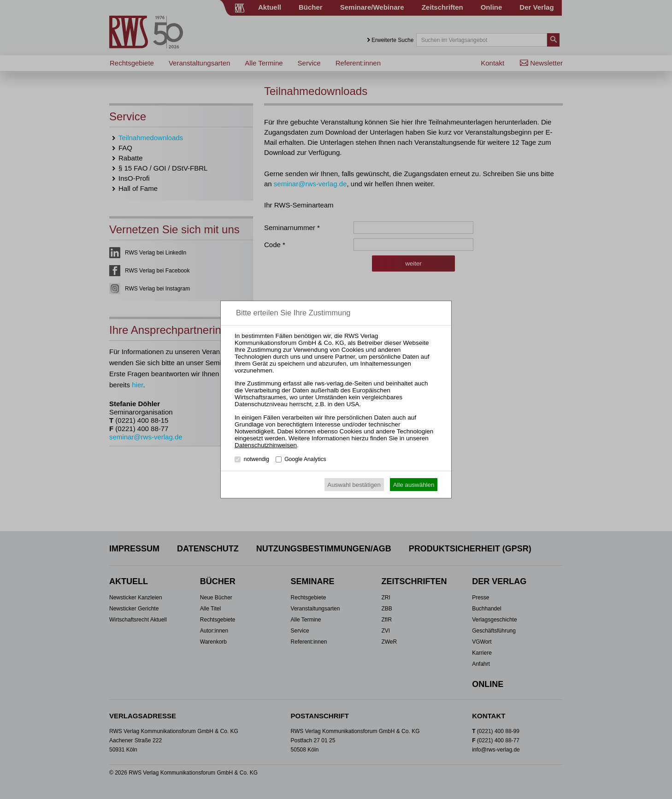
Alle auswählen (414, 485)
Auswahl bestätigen (354, 485)
